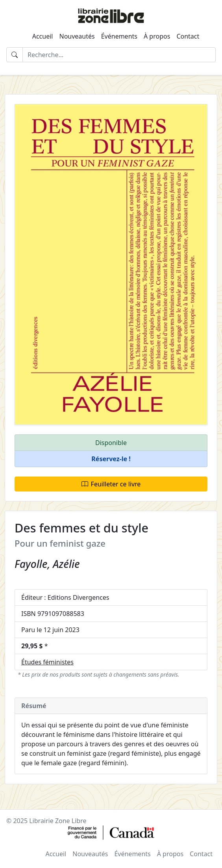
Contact (188, 36)
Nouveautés (77, 36)
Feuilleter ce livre (111, 484)
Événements (119, 36)
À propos (157, 36)
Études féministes (47, 662)
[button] (111, 459)
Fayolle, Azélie (47, 564)
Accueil (43, 36)
